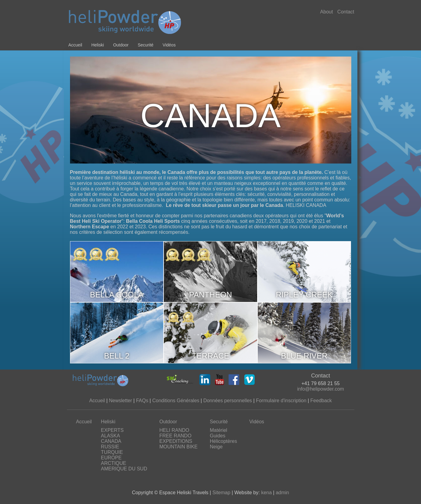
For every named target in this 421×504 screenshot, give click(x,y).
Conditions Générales (176, 401)
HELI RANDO (174, 430)
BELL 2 (117, 356)
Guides (218, 436)
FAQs (142, 401)
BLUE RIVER (304, 356)
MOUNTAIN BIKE (178, 447)
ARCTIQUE (114, 463)
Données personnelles (228, 401)
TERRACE (210, 356)
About (327, 12)
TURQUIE (112, 452)
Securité (145, 45)
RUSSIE (110, 447)
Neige (216, 447)
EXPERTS (112, 430)
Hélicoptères (223, 441)
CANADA (111, 441)
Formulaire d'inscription (281, 401)
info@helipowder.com (321, 389)
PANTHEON (210, 295)
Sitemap (222, 493)
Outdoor (121, 45)
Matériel (218, 430)
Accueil (75, 45)
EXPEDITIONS (176, 441)
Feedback (321, 401)
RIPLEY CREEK (304, 295)
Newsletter (120, 401)
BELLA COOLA (117, 295)
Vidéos (169, 45)
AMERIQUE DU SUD (124, 469)
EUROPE (111, 458)
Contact (346, 12)
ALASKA (110, 436)
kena (266, 493)
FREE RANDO (175, 436)
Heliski (98, 45)
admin (283, 493)
